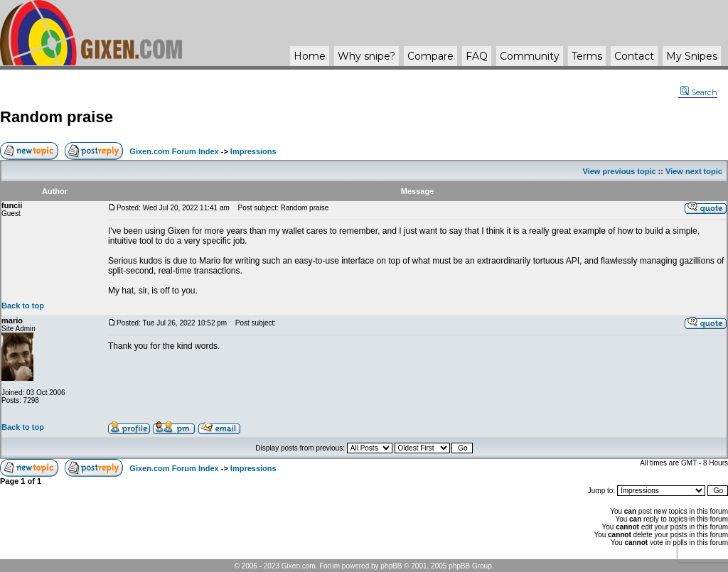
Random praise (57, 117)
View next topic (694, 171)
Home (310, 56)
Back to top (23, 306)
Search (699, 92)
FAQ (477, 56)
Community (530, 56)
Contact (634, 56)
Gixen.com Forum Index (174, 151)
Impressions (253, 151)
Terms (587, 56)
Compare (430, 56)
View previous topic (619, 171)
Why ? (366, 56)
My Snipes (692, 56)
